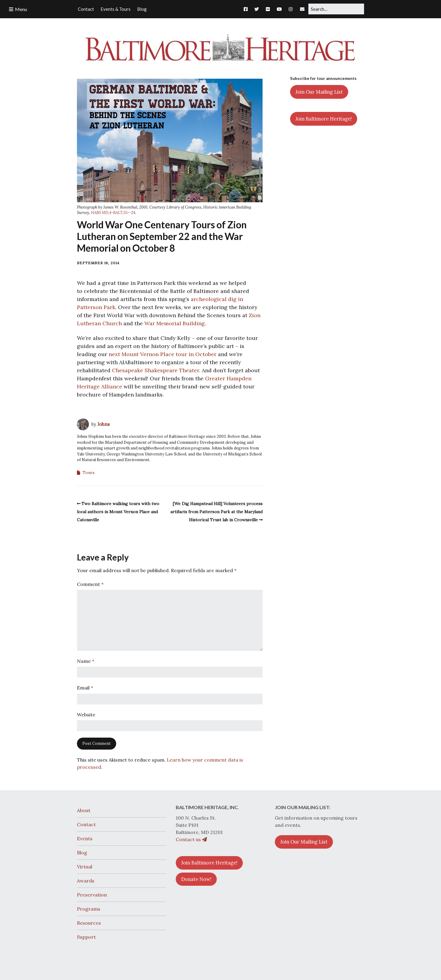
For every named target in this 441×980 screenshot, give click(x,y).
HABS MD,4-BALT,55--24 (113, 213)
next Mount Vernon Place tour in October (163, 354)
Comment (90, 584)
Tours (89, 472)
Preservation (92, 895)
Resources (89, 923)
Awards (86, 881)
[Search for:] (336, 9)
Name (86, 661)
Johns (103, 424)
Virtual (85, 867)
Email (85, 688)
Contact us (191, 839)
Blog (82, 853)
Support (86, 937)
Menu (21, 9)
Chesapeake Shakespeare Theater (156, 370)
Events (85, 838)
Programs (89, 909)
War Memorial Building (175, 323)
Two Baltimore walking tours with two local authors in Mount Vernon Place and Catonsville (118, 512)
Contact (86, 824)
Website (86, 715)
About (84, 810)
